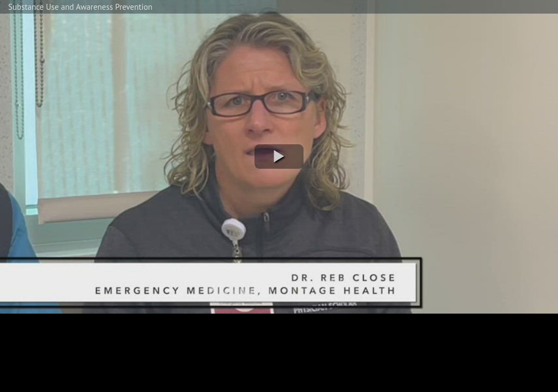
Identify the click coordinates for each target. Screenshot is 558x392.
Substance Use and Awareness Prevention (80, 7)
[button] (279, 157)
